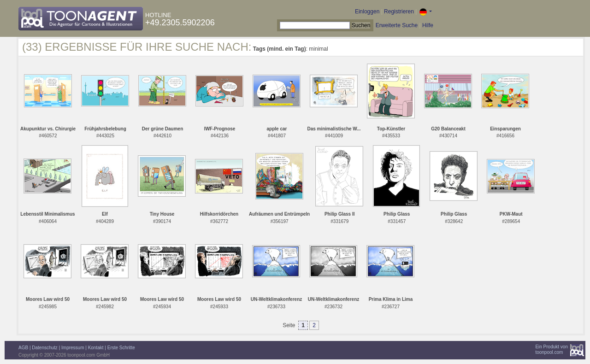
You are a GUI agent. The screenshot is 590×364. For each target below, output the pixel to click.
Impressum (73, 348)
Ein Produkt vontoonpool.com (552, 349)
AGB (23, 348)
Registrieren (399, 12)
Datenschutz (45, 348)
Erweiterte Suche (397, 25)
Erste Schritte (121, 348)
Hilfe (428, 25)
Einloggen (367, 12)
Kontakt (96, 348)
